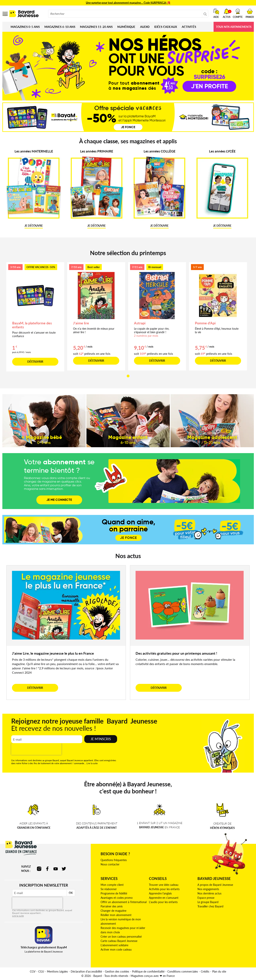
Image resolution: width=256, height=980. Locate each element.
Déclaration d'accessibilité (86, 971)
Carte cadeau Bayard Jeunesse (119, 941)
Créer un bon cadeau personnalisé (121, 937)
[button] (238, 13)
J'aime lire (81, 323)
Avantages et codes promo (117, 898)
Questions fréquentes (114, 860)
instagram (39, 869)
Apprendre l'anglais (160, 893)
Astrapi (140, 323)
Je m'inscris (101, 739)
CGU (41, 971)
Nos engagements (208, 889)
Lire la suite (92, 763)
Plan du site (219, 971)
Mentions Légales (57, 971)
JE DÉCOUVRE (34, 226)
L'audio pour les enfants (163, 902)
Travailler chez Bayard (210, 906)
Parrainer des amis (112, 906)
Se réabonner (109, 889)
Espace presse (206, 898)
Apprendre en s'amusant (164, 898)
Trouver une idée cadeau (164, 885)
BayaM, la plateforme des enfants (32, 325)
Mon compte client (112, 885)
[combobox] (128, 14)
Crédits (205, 971)
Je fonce (128, 127)
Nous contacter (110, 864)
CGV (33, 971)
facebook (47, 869)
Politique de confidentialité (148, 971)
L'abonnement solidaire (114, 945)
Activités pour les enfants (164, 889)
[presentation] (36, 749)
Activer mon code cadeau (116, 949)
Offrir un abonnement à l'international (124, 902)
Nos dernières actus (209, 893)
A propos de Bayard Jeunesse (215, 885)
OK (71, 893)
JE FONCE (128, 538)
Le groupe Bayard (208, 902)
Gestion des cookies (117, 971)
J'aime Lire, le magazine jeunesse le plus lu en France (53, 653)
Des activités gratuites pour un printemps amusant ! (176, 653)
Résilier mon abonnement (116, 915)
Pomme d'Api (205, 323)
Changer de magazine (113, 911)
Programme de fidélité (114, 893)
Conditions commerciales (183, 971)
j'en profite (209, 86)
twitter (64, 869)
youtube (56, 869)
